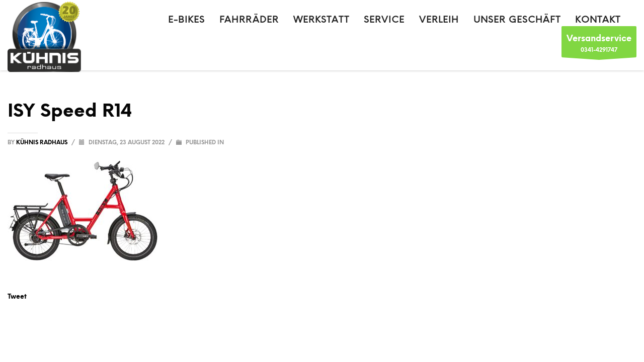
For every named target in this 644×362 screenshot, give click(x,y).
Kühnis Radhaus (43, 143)
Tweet (17, 296)
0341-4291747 (599, 44)
